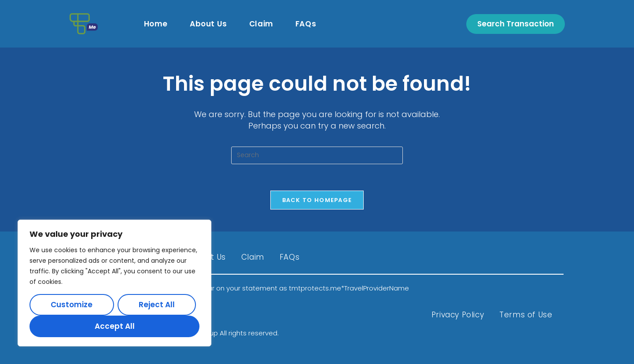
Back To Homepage (317, 200)
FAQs (289, 257)
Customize (72, 305)
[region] (114, 283)
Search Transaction (516, 24)
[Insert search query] (317, 155)
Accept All (115, 326)
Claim (253, 257)
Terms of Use (526, 315)
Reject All (157, 305)
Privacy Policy (458, 315)
